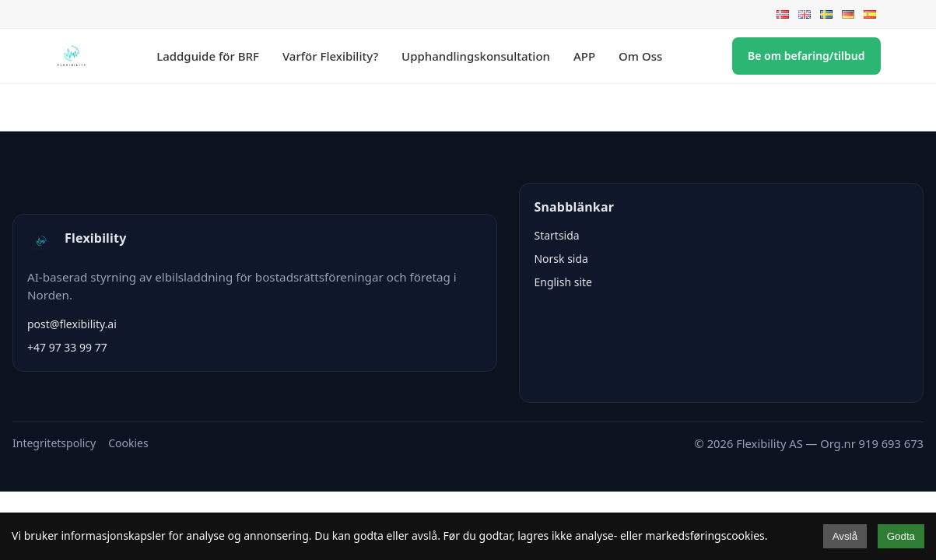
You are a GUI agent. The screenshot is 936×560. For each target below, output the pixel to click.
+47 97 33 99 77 (67, 347)
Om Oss (640, 56)
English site (563, 282)
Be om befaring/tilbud (806, 56)
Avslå (845, 536)
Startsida (556, 235)
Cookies (128, 443)
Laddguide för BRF (208, 56)
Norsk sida (561, 259)
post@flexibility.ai (72, 324)
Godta (901, 536)
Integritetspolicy (54, 443)
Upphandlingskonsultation (476, 56)
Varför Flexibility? (330, 56)
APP (584, 56)
